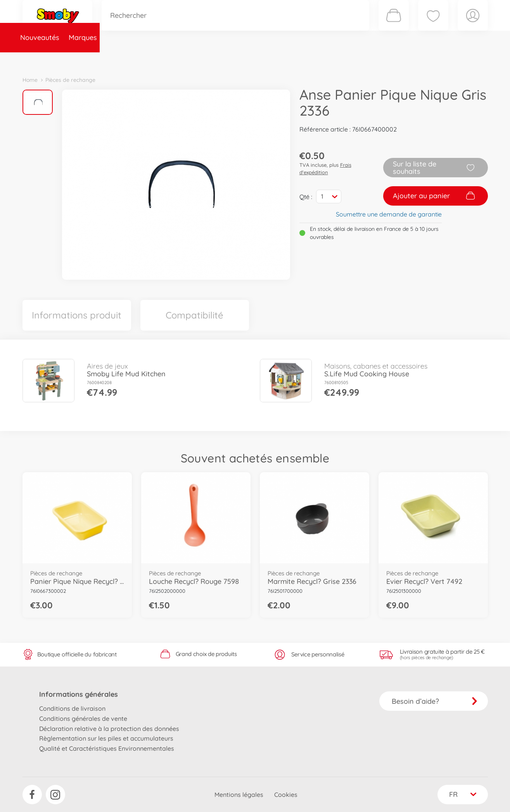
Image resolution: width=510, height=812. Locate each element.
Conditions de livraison (72, 708)
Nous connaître (360, 60)
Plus (401, 60)
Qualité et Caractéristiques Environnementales (107, 748)
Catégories (131, 60)
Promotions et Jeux (294, 60)
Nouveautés (47, 60)
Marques (90, 60)
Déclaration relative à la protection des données (109, 729)
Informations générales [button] (79, 694)
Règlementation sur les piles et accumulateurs (106, 738)
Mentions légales (239, 795)
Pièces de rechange (190, 60)
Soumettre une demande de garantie (389, 214)
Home (30, 80)
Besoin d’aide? (435, 701)
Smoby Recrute (442, 60)
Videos (242, 60)
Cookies (286, 795)
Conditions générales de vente (83, 719)
